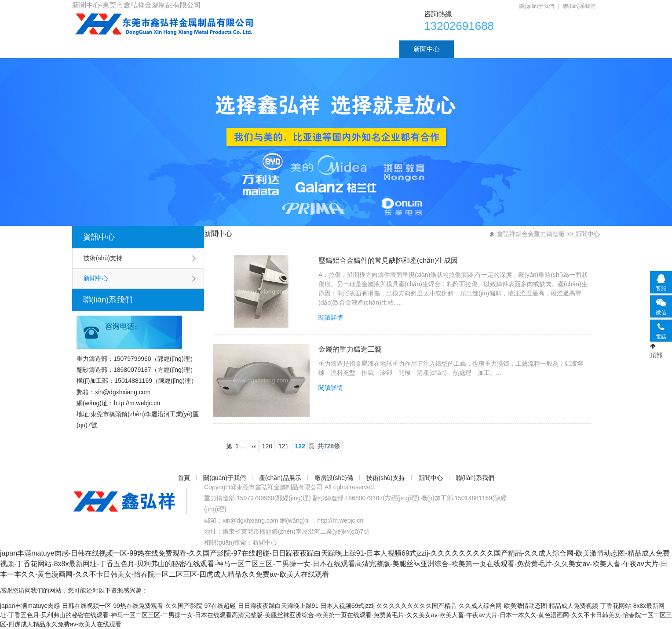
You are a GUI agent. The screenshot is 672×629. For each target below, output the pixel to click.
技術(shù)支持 (365, 49)
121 (283, 446)
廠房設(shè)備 (295, 49)
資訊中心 (99, 237)
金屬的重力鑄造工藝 (350, 349)
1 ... (240, 446)
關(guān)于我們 (537, 6)
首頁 (93, 49)
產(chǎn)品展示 (223, 49)
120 (267, 446)
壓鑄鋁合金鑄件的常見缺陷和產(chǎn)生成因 (388, 260)
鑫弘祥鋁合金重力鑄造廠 (531, 234)
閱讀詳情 (331, 317)
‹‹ (254, 446)
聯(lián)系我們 (579, 6)
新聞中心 (427, 49)
